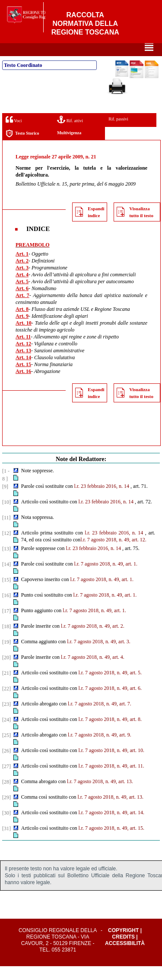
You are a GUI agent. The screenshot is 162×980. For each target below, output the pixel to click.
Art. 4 (22, 288)
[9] (5, 500)
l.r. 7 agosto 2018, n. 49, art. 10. (111, 764)
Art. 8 (22, 323)
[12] (6, 547)
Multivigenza (69, 147)
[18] (6, 640)
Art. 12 (23, 357)
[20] (6, 671)
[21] (6, 687)
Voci (14, 133)
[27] (6, 780)
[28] (6, 796)
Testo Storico (22, 147)
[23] (6, 718)
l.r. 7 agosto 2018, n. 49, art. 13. (100, 795)
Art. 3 (22, 281)
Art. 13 (23, 364)
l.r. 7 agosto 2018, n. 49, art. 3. (99, 655)
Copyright (123, 944)
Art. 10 (24, 337)
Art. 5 (22, 295)
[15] (6, 594)
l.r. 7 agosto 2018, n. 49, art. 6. (110, 702)
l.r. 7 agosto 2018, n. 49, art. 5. (110, 686)
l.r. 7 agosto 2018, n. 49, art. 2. (93, 640)
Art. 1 (22, 268)
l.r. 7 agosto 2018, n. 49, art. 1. (106, 578)
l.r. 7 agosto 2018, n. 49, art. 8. (110, 733)
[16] (6, 609)
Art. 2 (22, 275)
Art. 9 (22, 330)
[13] (6, 563)
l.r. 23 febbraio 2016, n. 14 (102, 500)
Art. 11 (23, 351)
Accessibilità (125, 957)
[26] (6, 765)
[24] (6, 733)
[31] (6, 842)
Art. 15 (23, 378)
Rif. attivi (70, 133)
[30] (6, 827)
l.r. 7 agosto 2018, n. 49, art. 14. (111, 826)
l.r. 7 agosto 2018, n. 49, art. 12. (113, 553)
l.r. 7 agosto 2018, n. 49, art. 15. (111, 842)
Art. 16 (23, 385)
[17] (6, 625)
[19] (6, 656)
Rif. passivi (118, 133)
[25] (6, 749)
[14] (6, 578)
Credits (123, 951)
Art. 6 (22, 302)
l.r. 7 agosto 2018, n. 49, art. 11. (111, 780)
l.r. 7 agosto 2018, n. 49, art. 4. (93, 671)
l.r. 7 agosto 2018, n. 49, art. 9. (100, 749)
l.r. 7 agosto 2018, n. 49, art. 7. (100, 718)
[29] (6, 811)
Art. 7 (22, 309)
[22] (6, 702)
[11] (6, 531)
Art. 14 (23, 371)
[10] (6, 516)
